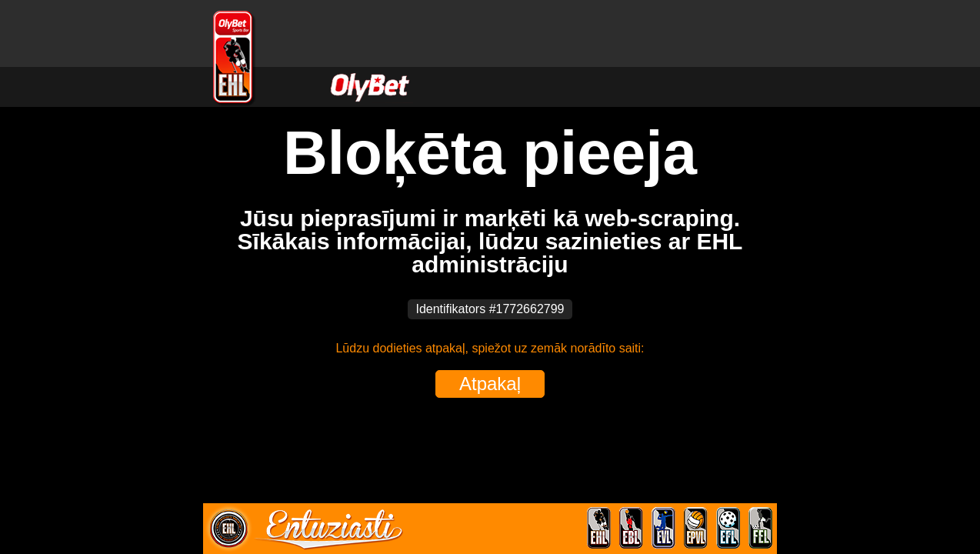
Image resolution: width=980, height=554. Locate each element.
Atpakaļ (490, 384)
